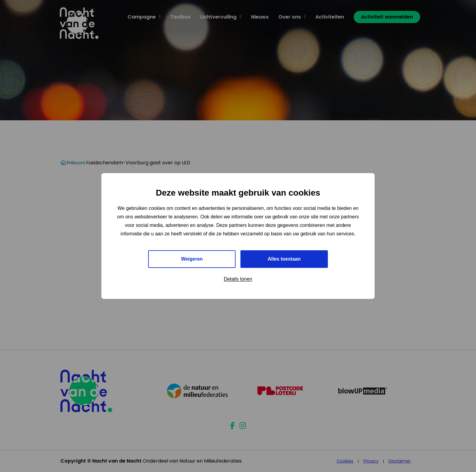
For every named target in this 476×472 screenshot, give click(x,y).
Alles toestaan (284, 259)
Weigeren (192, 259)
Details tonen (238, 279)
